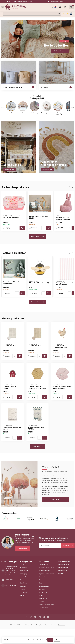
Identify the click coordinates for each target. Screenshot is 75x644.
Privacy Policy (43, 577)
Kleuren (23, 595)
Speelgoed (24, 583)
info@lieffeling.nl (11, 585)
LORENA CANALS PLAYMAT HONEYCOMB (37, 387)
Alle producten (62, 577)
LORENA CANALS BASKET (10, 387)
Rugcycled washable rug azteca (12, 428)
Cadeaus (23, 586)
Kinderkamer (24, 571)
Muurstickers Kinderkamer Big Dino (39, 217)
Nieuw (22, 565)
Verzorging (23, 574)
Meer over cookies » (67, 640)
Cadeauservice (43, 608)
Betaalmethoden (44, 586)
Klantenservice (23, 549)
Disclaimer (42, 580)
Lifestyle (23, 589)
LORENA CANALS (10, 346)
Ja (50, 640)
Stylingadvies (24, 592)
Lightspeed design (51, 625)
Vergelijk (8, 228)
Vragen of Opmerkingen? (47, 605)
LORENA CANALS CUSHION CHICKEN (60, 347)
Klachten (42, 602)
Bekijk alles (38, 446)
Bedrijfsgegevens (44, 571)
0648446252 (9, 580)
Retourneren (43, 592)
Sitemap (41, 595)
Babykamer (24, 568)
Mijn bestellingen (63, 568)
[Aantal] (17, 228)
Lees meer (56, 500)
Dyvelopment (62, 625)
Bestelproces (43, 598)
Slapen (22, 580)
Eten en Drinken (25, 577)
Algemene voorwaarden (46, 574)
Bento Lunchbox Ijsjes (11, 217)
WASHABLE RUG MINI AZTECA (36, 428)
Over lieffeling (43, 565)
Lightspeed (41, 625)
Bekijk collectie (38, 237)
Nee (57, 640)
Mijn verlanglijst (62, 571)
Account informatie (64, 565)
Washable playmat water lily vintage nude (62, 387)
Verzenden (42, 589)
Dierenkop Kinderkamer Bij (39, 283)
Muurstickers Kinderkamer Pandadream (13, 283)
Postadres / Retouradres (46, 568)
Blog (40, 583)
